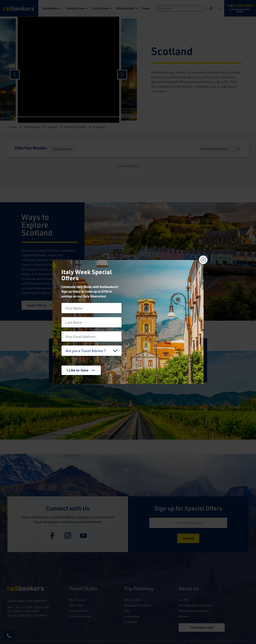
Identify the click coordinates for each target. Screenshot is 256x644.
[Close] (203, 260)
